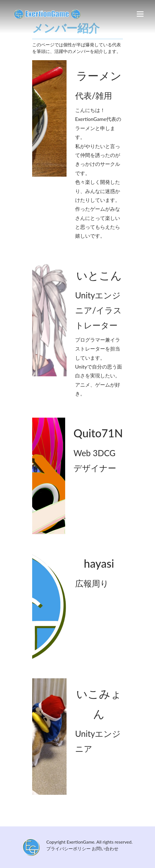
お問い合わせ (105, 848)
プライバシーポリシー (68, 848)
